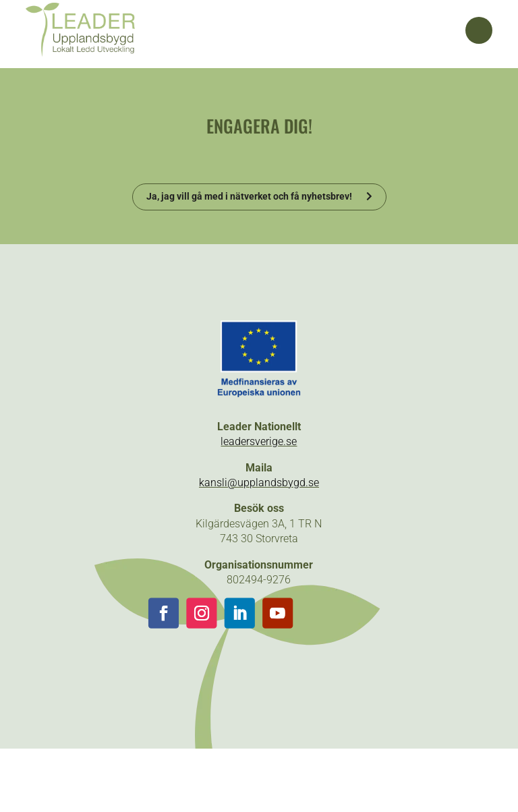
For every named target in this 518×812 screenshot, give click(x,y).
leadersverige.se (259, 441)
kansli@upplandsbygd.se (259, 483)
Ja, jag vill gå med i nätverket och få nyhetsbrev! (249, 196)
